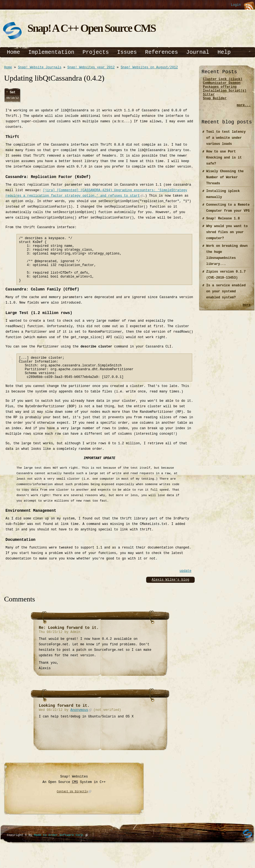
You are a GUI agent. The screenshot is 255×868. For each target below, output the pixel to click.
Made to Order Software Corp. (59, 851)
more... (244, 110)
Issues (127, 52)
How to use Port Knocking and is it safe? (224, 162)
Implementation (51, 52)
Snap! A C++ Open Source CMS (91, 28)
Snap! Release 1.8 (223, 223)
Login (236, 5)
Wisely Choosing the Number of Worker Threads (225, 182)
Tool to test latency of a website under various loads (226, 143)
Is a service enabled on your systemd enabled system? (226, 296)
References (161, 52)
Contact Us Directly (72, 808)
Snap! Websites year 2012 (91, 68)
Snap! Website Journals (39, 68)
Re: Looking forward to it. (69, 643)
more (247, 310)
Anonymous (79, 727)
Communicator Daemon (222, 84)
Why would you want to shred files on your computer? (227, 237)
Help (224, 52)
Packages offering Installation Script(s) (225, 91)
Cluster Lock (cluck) (223, 80)
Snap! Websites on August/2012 (149, 68)
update (185, 586)
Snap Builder (215, 103)
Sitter (209, 98)
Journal (198, 52)
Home (13, 52)
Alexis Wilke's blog (170, 595)
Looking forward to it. (64, 722)
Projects (96, 52)
